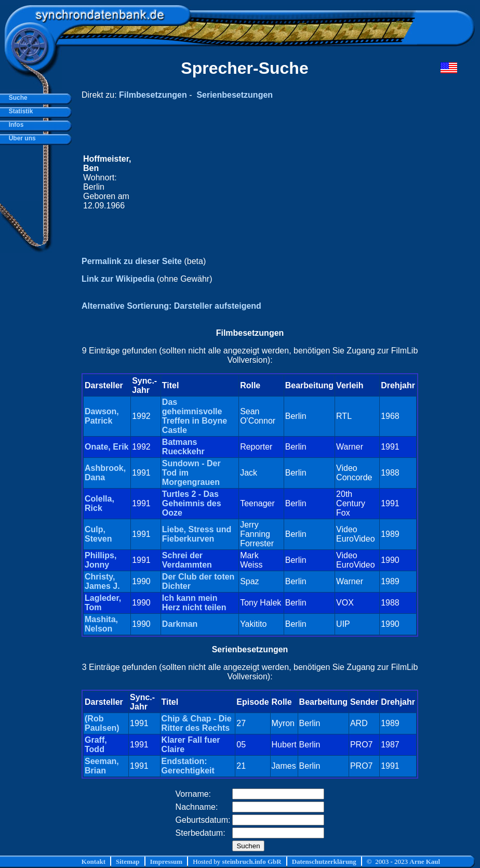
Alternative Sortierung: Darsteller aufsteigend (171, 306)
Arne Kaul (425, 862)
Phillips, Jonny (101, 560)
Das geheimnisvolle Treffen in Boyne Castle (195, 416)
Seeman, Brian (102, 766)
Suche (16, 98)
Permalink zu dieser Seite (132, 261)
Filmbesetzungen (153, 95)
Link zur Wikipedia (118, 279)
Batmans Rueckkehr (183, 447)
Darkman (180, 624)
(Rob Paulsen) (102, 723)
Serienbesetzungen (235, 95)
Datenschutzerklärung (324, 862)
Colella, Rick (99, 503)
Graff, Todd (96, 745)
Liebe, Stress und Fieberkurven (197, 534)
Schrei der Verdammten (187, 560)
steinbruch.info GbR (251, 862)
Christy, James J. (102, 581)
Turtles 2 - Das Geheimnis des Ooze (192, 503)
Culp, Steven (98, 534)
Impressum (166, 862)
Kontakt (94, 862)
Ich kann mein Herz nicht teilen (194, 603)
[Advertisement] (275, 182)
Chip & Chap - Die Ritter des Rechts (197, 723)
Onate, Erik (106, 447)
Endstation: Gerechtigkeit (188, 766)
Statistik (19, 111)
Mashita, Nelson (101, 624)
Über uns (21, 138)
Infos (14, 125)
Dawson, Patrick (102, 416)
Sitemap (128, 862)
